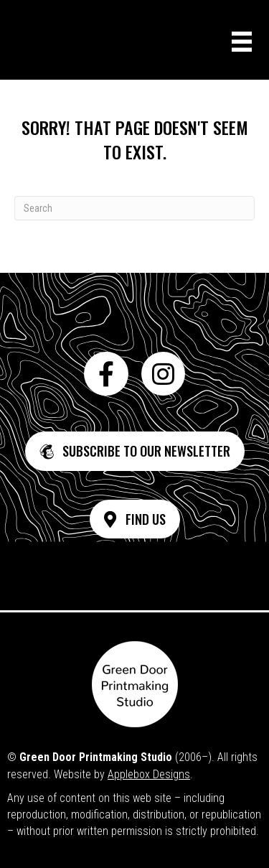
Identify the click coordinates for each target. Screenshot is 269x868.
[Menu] (242, 42)
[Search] (134, 208)
